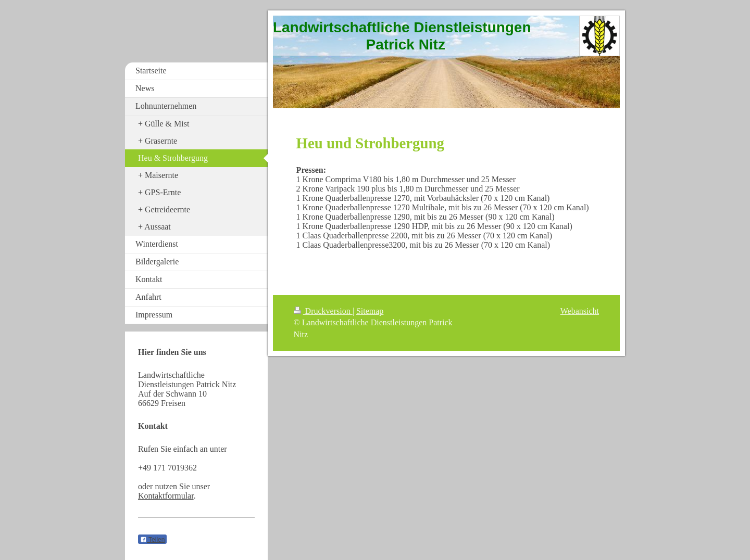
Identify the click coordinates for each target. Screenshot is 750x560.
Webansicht (580, 311)
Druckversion (323, 311)
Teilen (152, 540)
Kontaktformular (166, 496)
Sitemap (370, 311)
